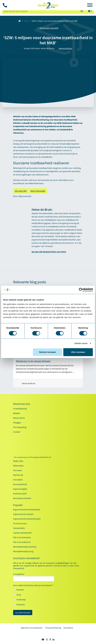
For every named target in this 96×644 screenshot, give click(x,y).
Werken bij (18, 475)
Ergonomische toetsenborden (27, 519)
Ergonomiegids (20, 489)
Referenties (18, 466)
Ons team (18, 470)
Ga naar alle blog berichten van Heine (49, 252)
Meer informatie (38, 191)
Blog (26, 21)
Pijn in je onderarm (22, 542)
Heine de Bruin (65, 48)
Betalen (17, 413)
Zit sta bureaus (20, 523)
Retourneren (19, 418)
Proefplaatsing (20, 409)
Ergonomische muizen (23, 514)
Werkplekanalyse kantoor (25, 547)
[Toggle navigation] (90, 5)
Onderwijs (21, 600)
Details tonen (81, 343)
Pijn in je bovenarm (22, 537)
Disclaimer (68, 628)
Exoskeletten (19, 528)
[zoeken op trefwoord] (40, 11)
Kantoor (20, 590)
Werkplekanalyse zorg (23, 551)
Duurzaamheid (20, 484)
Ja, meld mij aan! (23, 613)
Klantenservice (22, 404)
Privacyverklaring (53, 628)
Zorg (19, 595)
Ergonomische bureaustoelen (27, 509)
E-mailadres (19, 574)
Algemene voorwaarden (32, 628)
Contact (17, 432)
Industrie (21, 604)
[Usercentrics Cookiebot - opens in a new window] (81, 290)
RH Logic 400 (21, 191)
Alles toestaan (78, 352)
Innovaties (18, 480)
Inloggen (17, 422)
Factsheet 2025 (20, 494)
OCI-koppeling (20, 427)
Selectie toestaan (48, 352)
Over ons (18, 461)
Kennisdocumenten (22, 498)
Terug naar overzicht (48, 28)
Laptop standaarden (22, 533)
